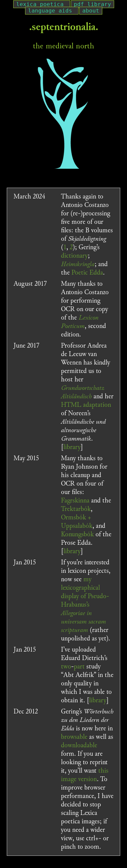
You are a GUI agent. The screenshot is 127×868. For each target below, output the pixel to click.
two (66, 666)
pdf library (92, 4)
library (72, 447)
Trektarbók (76, 509)
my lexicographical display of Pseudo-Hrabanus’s (85, 605)
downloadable (79, 745)
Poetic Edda (87, 273)
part (79, 666)
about (91, 11)
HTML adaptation (86, 405)
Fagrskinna (75, 500)
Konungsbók (77, 534)
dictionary (74, 256)
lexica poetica (40, 4)
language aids (50, 11)
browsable (74, 737)
